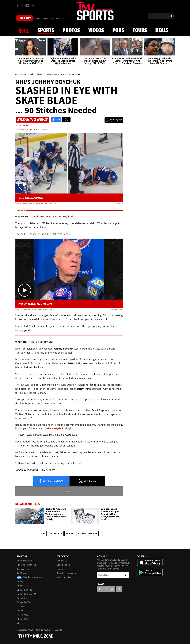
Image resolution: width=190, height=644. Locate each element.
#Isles (48, 428)
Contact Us (62, 561)
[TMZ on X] (22, 6)
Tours (140, 30)
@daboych (71, 435)
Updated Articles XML (27, 594)
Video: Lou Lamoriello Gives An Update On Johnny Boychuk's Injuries (37, 309)
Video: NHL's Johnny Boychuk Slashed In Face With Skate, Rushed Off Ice (37, 203)
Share (51, 481)
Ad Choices (22, 573)
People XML (22, 615)
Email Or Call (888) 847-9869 (49, 18)
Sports (46, 30)
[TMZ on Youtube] (27, 6)
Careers (60, 569)
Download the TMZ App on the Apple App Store (150, 562)
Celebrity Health (87, 533)
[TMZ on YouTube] (112, 589)
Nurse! (70, 533)
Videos (96, 30)
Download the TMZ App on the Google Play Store (150, 573)
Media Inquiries (64, 577)
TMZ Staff (23, 125)
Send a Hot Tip (64, 565)
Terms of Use (23, 569)
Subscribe (126, 575)
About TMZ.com (24, 561)
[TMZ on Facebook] (18, 6)
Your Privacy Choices (30, 577)
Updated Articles (25, 590)
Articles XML (23, 586)
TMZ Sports (56, 533)
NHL (43, 533)
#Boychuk (58, 428)
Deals (162, 30)
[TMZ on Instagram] (33, 6)
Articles (20, 582)
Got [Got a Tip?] (25, 18)
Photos (71, 30)
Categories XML (24, 602)
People (20, 611)
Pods (118, 30)
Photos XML (23, 619)
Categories (22, 598)
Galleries (21, 607)
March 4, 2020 (31, 129)
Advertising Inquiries (66, 573)
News (23, 30)
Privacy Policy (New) (26, 565)
